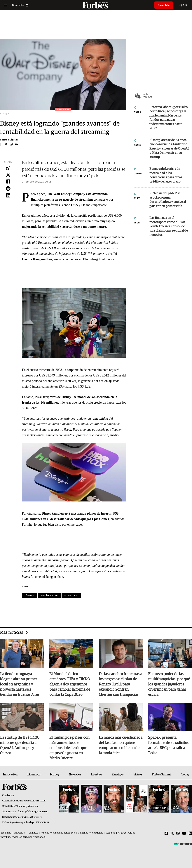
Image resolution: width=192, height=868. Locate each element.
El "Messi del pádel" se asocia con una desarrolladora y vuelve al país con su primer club (168, 200)
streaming (71, 595)
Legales (111, 833)
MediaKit (6, 833)
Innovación (10, 775)
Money (54, 775)
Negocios (75, 775)
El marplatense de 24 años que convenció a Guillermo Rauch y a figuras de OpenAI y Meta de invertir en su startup (169, 149)
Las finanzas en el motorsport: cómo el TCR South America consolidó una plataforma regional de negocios (169, 226)
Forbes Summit (162, 775)
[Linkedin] (190, 834)
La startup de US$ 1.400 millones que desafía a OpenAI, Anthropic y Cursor (20, 745)
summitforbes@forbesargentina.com (29, 812)
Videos (138, 775)
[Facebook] (166, 834)
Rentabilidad (49, 595)
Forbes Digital (9, 140)
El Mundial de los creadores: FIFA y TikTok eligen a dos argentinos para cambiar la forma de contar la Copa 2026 (70, 684)
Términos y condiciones (91, 833)
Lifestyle (96, 775)
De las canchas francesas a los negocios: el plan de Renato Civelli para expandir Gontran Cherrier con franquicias (120, 684)
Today (185, 775)
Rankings (118, 775)
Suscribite (164, 5)
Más (166, 96)
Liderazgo (34, 775)
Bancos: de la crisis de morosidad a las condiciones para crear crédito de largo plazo (166, 175)
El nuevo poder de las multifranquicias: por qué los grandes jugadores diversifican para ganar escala (169, 684)
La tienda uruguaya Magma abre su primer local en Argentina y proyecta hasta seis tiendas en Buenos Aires (20, 684)
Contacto (33, 833)
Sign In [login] (183, 5)
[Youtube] (184, 834)
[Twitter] (172, 834)
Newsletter (20, 833)
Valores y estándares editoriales (58, 833)
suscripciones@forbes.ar (29, 817)
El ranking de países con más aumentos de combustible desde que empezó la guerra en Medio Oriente (69, 748)
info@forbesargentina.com (25, 806)
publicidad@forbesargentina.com (30, 801)
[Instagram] (178, 834)
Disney (29, 595)
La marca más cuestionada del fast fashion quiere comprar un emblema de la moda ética (121, 745)
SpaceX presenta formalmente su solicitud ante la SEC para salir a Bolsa (169, 745)
